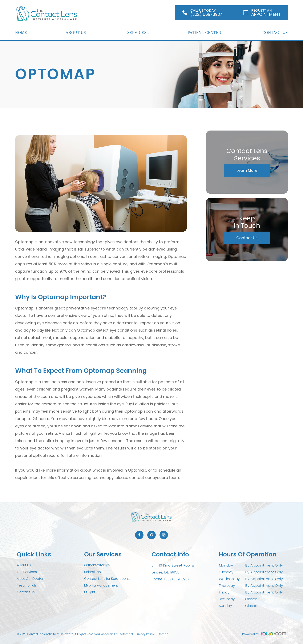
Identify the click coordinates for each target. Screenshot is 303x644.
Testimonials (28, 585)
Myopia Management (103, 585)
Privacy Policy (145, 634)
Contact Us (275, 33)
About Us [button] (77, 33)
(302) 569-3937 (178, 579)
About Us (25, 565)
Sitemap (163, 634)
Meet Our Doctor (32, 579)
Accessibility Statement (117, 634)
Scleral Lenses (97, 572)
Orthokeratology (99, 565)
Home (21, 33)
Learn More (247, 170)
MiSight (90, 592)
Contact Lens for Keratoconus (111, 579)
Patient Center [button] (206, 33)
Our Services (28, 572)
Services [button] (138, 33)
